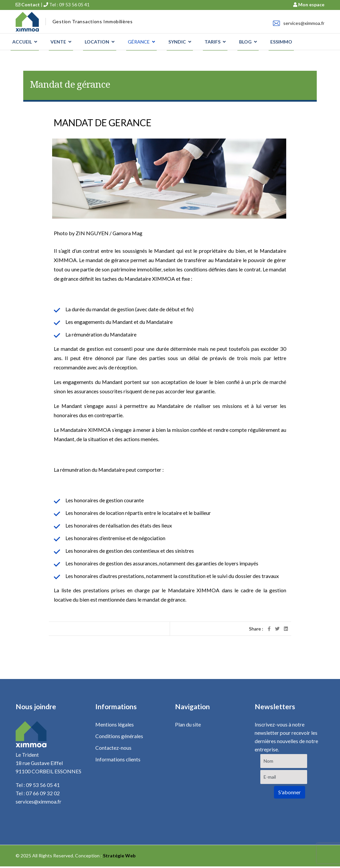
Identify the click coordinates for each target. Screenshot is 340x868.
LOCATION (97, 42)
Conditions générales (119, 736)
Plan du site (188, 725)
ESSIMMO (281, 42)
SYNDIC (177, 42)
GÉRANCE (139, 42)
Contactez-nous (114, 748)
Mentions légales (115, 725)
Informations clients (118, 760)
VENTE (58, 42)
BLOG (245, 42)
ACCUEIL (22, 42)
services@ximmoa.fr (304, 23)
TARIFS (212, 42)
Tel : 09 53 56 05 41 (67, 4)
